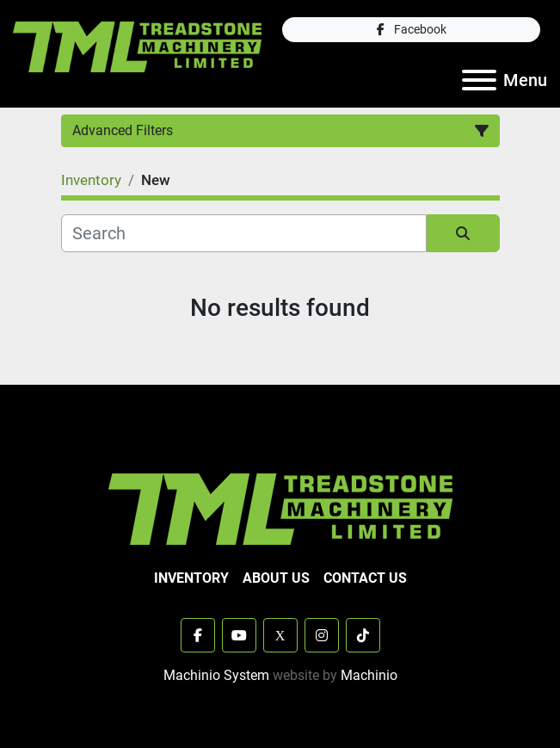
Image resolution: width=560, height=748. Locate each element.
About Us (276, 578)
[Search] (244, 233)
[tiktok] (363, 635)
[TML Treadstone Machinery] (280, 508)
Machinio (369, 675)
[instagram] (322, 635)
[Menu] (479, 80)
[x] (280, 635)
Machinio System (216, 675)
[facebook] (411, 30)
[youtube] (239, 635)
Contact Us (365, 578)
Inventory (191, 578)
